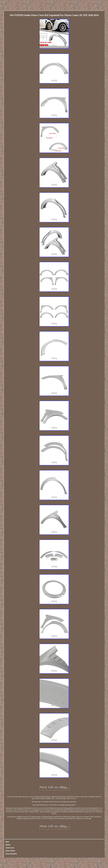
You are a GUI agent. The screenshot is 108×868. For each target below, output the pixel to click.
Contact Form (10, 848)
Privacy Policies (10, 851)
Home (7, 842)
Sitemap (8, 845)
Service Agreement (11, 854)
